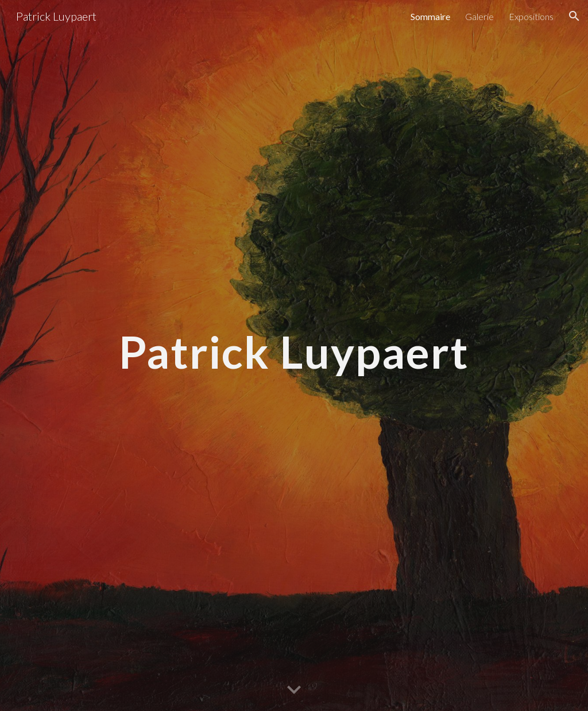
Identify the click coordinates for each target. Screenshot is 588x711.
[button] (574, 16)
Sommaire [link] (430, 16)
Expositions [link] (531, 16)
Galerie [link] (479, 16)
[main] (294, 355)
